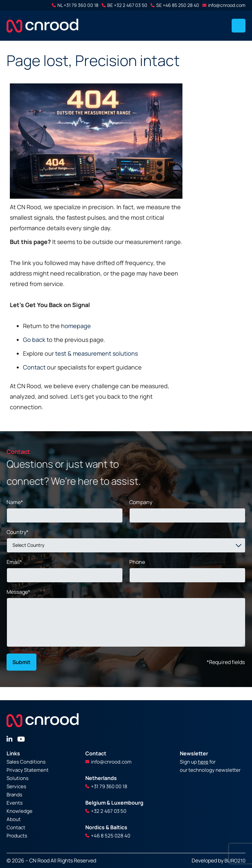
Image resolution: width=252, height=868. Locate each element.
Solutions (18, 778)
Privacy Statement (28, 770)
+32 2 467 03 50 (106, 811)
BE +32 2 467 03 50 (125, 5)
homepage (76, 326)
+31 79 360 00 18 (106, 786)
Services (16, 786)
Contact (34, 367)
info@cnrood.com (224, 5)
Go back (34, 340)
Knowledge (20, 811)
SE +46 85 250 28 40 (175, 5)
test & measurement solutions (96, 353)
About (14, 819)
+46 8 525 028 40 (108, 836)
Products (17, 836)
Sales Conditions (26, 762)
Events (15, 803)
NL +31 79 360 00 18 (75, 5)
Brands (14, 795)
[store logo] (42, 26)
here (203, 762)
